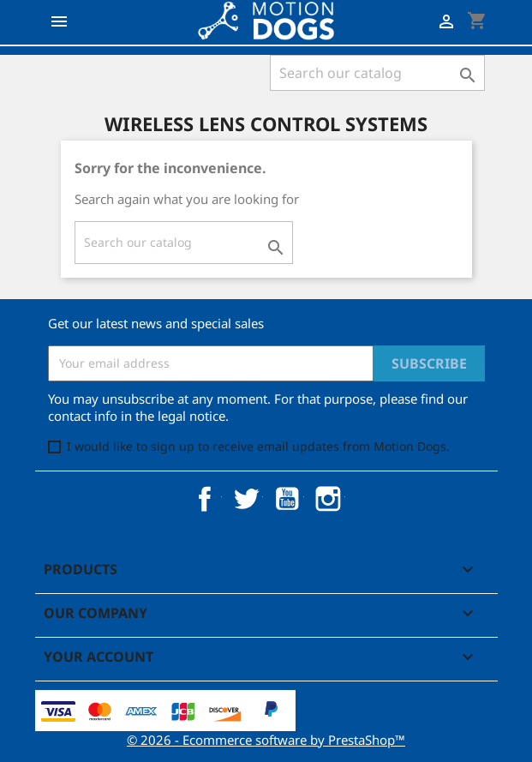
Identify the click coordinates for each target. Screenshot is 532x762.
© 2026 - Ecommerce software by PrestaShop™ (266, 740)
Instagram (328, 499)
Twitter (246, 499)
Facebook (205, 499)
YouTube (287, 499)
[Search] (377, 73)
